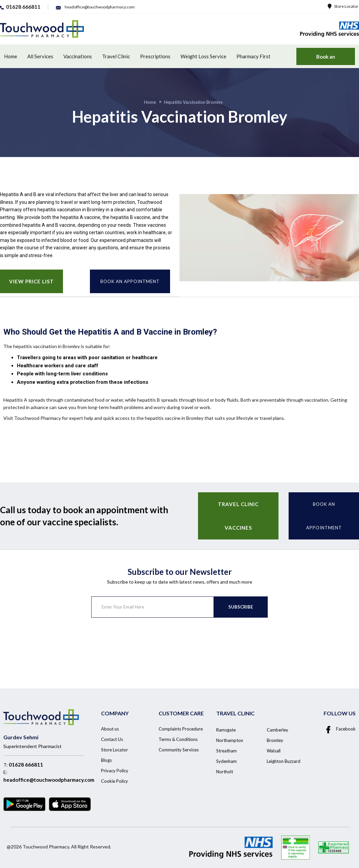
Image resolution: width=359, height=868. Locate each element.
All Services (40, 56)
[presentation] (142, 644)
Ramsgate (226, 730)
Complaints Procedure (181, 729)
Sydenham (226, 761)
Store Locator (343, 6)
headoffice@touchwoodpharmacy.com (49, 780)
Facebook (340, 729)
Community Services (179, 750)
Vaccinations (78, 56)
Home (11, 56)
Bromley (275, 740)
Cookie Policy (115, 781)
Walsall (274, 751)
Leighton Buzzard (284, 761)
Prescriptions (155, 56)
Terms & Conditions (178, 739)
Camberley (278, 730)
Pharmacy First (253, 56)
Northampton (230, 740)
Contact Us (112, 739)
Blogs (106, 760)
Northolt (225, 772)
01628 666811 (26, 765)
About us (110, 729)
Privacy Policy (115, 771)
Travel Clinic (116, 56)
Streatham (226, 751)
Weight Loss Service (203, 56)
